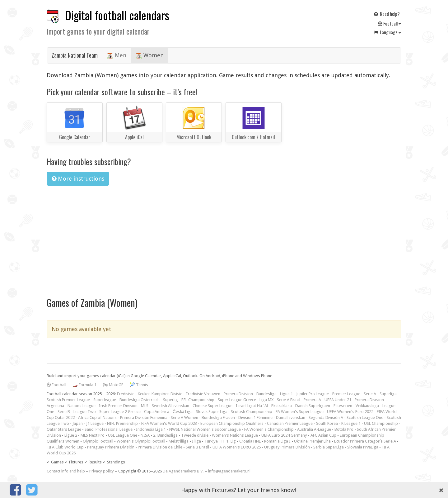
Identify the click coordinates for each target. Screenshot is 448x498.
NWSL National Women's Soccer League (205, 429)
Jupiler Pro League (313, 394)
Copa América (157, 412)
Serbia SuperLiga (329, 447)
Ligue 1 (286, 394)
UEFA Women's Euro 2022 (350, 412)
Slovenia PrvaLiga (363, 447)
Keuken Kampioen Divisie (160, 394)
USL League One (123, 435)
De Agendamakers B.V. (183, 471)
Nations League (82, 406)
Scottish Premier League (68, 400)
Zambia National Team (75, 55)
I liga (196, 441)
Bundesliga (266, 394)
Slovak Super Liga (212, 412)
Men (117, 55)
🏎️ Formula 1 (84, 385)
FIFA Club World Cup (65, 447)
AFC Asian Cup (323, 435)
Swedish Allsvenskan (170, 406)
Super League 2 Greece (120, 412)
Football (389, 23)
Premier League (346, 394)
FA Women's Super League (300, 412)
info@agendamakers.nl (229, 471)
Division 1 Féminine (255, 417)
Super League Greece (237, 400)
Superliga (388, 394)
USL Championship (381, 423)
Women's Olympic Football (141, 441)
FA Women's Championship (269, 429)
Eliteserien (343, 406)
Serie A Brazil (289, 400)
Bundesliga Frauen (218, 417)
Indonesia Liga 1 (151, 429)
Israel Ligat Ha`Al (252, 406)
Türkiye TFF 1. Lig (220, 441)
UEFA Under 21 (338, 400)
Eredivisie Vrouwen (203, 394)
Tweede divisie (195, 435)
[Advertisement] (224, 237)
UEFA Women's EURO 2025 (237, 447)
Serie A (370, 394)
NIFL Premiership (122, 423)
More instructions (78, 179)
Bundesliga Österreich (140, 400)
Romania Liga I (277, 441)
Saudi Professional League (109, 429)
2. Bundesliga (165, 435)
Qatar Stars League (64, 429)
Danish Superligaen (313, 406)
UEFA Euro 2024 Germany (284, 435)
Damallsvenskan (291, 417)
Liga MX (266, 400)
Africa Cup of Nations (97, 417)
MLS (145, 406)
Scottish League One (365, 417)
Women (150, 55)
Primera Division (238, 394)
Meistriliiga (179, 441)
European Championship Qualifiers (232, 423)
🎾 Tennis (139, 385)
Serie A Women (184, 417)
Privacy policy (102, 471)
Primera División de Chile (160, 447)
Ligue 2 (71, 435)
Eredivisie (126, 394)
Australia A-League (314, 429)
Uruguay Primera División (287, 447)
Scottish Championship (252, 412)
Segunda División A (326, 417)
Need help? (386, 14)
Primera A (312, 400)
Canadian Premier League (290, 423)
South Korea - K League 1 (338, 423)
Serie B (64, 412)
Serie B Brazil (197, 447)
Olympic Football (98, 441)
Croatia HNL (250, 441)
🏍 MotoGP (113, 385)
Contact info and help (66, 471)
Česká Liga (183, 412)
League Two (85, 412)
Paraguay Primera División (111, 447)
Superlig (170, 400)
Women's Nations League (235, 435)
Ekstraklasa (282, 406)
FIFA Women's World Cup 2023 (169, 423)
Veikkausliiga (367, 406)
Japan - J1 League (88, 423)
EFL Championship (198, 400)
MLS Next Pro (93, 435)
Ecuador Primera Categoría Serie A (365, 441)
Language (387, 32)
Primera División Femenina (144, 417)
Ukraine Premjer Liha (312, 441)
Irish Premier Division (118, 406)
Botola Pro (344, 429)
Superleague (105, 400)
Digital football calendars (117, 15)
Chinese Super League (212, 406)
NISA (145, 435)
